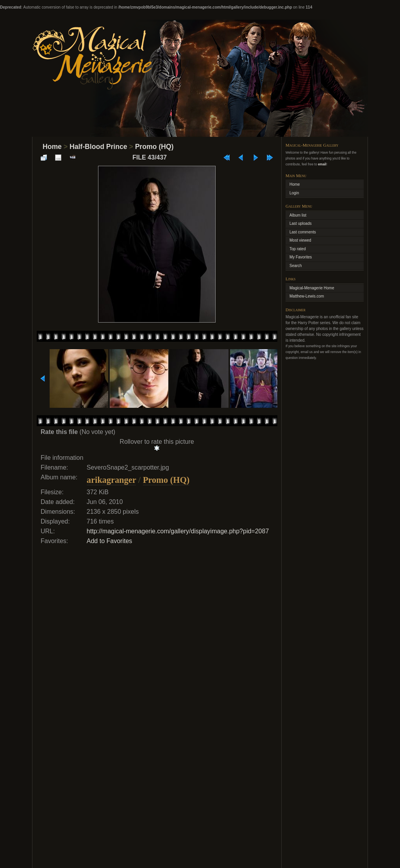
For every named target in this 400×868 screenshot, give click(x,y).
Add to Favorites (110, 541)
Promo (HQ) (154, 147)
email (322, 164)
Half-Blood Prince (98, 147)
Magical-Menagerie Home (312, 288)
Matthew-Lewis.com (307, 296)
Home (52, 147)
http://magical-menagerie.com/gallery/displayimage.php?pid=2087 (178, 531)
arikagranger (111, 480)
